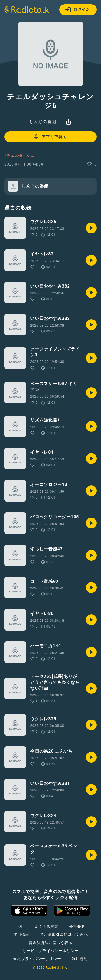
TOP (20, 927)
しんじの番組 (43, 122)
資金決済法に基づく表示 (50, 943)
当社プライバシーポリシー (37, 959)
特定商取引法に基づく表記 (64, 935)
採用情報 (21, 935)
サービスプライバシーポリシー (50, 951)
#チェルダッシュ (20, 155)
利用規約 (80, 959)
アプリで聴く (50, 137)
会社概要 (77, 927)
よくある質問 (46, 927)
